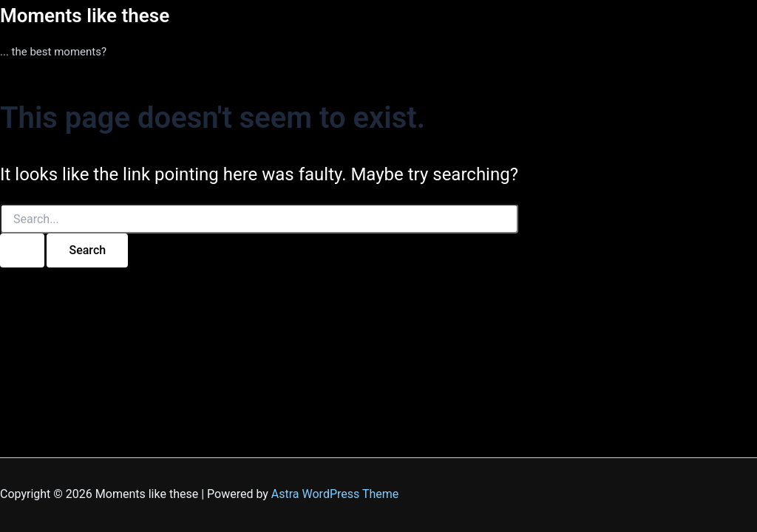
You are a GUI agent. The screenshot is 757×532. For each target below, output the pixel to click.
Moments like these (85, 16)
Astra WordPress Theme (335, 494)
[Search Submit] (22, 250)
